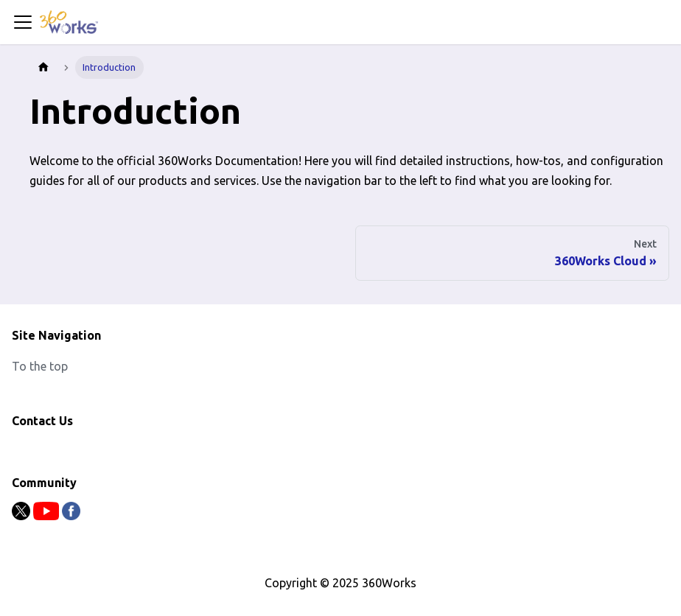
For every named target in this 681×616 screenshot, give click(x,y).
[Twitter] (22, 516)
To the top (40, 366)
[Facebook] (71, 516)
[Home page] (43, 67)
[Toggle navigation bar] (23, 22)
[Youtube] (48, 516)
